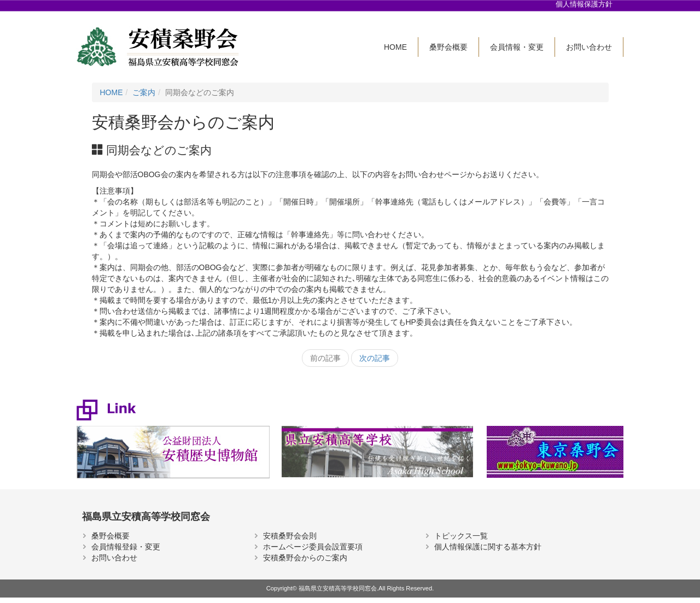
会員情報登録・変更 (126, 547)
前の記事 (325, 358)
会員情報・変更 (517, 47)
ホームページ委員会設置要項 (313, 547)
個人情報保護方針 (584, 4)
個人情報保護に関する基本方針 (488, 547)
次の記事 (375, 358)
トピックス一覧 (461, 536)
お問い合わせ (589, 47)
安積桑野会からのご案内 (305, 558)
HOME (395, 47)
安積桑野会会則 (290, 536)
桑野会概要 (448, 47)
